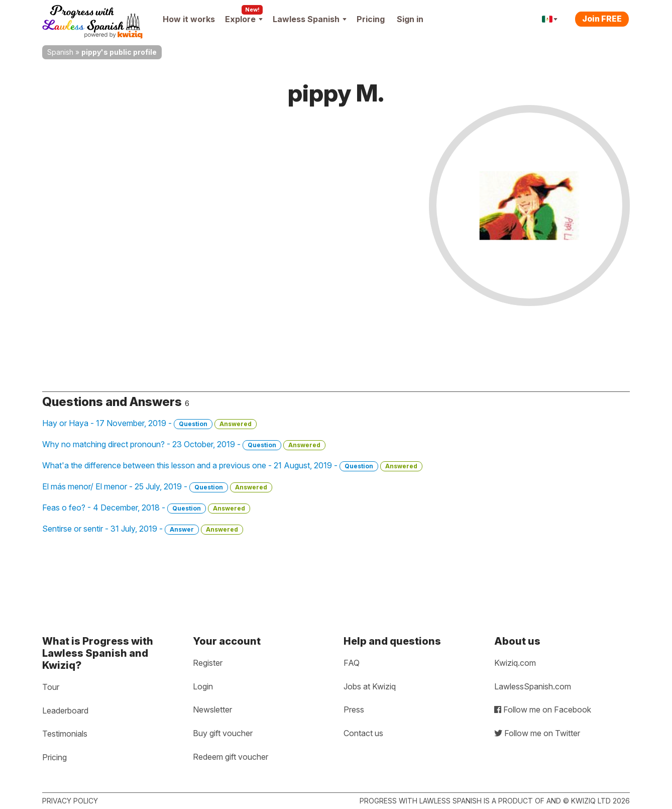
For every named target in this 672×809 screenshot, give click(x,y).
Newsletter (212, 710)
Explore (244, 19)
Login (203, 686)
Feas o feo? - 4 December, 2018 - (146, 508)
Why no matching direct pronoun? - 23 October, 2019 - (184, 445)
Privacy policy (70, 801)
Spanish (60, 52)
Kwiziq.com (515, 663)
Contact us (363, 733)
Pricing (371, 19)
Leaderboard (65, 711)
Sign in (410, 19)
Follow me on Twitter (537, 733)
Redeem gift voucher (231, 757)
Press (354, 710)
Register (208, 663)
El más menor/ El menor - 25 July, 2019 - (157, 487)
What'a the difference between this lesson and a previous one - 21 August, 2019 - (232, 466)
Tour (51, 687)
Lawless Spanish (310, 19)
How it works (189, 19)
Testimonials (65, 734)
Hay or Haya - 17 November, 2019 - (149, 424)
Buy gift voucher (223, 733)
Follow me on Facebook (543, 710)
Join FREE (602, 19)
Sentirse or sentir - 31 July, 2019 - (143, 529)
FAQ (352, 663)
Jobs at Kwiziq (370, 686)
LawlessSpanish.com (533, 686)
